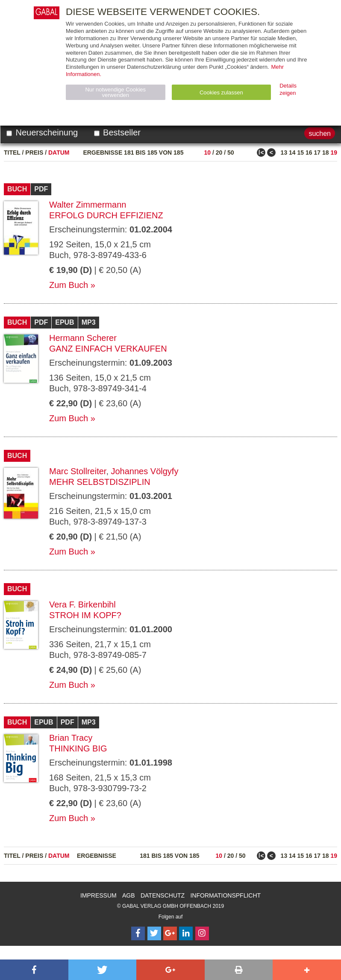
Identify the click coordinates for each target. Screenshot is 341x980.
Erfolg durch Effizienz (106, 215)
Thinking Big (78, 748)
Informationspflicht (225, 895)
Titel (12, 153)
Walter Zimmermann (88, 205)
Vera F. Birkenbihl (82, 604)
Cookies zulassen (221, 92)
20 (219, 153)
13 (284, 153)
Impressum (98, 895)
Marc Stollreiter (78, 471)
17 (317, 153)
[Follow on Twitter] (154, 933)
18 (326, 153)
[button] (34, 970)
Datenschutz (163, 895)
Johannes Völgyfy (145, 471)
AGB (129, 895)
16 (309, 153)
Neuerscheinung (42, 132)
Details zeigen (288, 89)
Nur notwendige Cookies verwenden (115, 92)
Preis (34, 153)
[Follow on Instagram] (202, 933)
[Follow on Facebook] (138, 933)
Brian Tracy (71, 738)
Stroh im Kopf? (85, 615)
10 (207, 153)
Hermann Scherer (83, 338)
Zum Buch (69, 285)
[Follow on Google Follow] (170, 933)
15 (301, 153)
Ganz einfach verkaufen (108, 349)
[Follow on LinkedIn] (186, 933)
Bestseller (117, 132)
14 (292, 153)
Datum (59, 153)
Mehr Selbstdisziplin (100, 482)
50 (231, 153)
